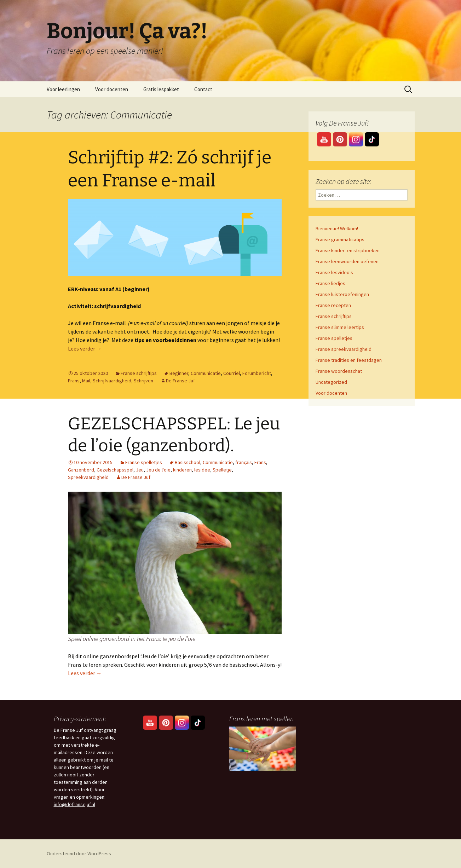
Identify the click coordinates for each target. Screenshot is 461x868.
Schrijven (143, 381)
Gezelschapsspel (115, 470)
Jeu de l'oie (158, 470)
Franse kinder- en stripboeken (348, 250)
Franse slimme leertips (340, 327)
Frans (74, 381)
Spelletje (222, 470)
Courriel (232, 373)
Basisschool (188, 462)
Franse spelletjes (144, 462)
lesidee (202, 470)
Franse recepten (333, 305)
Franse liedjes (330, 283)
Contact (203, 89)
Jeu (140, 470)
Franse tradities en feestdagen (349, 360)
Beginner (179, 373)
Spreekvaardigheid (88, 477)
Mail (86, 381)
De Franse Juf (180, 381)
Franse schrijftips (139, 373)
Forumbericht (257, 373)
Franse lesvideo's (334, 272)
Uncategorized (331, 382)
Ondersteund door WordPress (79, 853)
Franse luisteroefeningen (342, 294)
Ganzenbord (81, 470)
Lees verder (85, 348)
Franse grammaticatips (340, 239)
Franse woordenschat (339, 371)
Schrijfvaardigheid (112, 381)
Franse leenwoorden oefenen (347, 261)
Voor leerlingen (63, 89)
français (244, 462)
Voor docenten (112, 89)
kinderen (182, 470)
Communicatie (206, 373)
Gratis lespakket (161, 89)
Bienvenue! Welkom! (337, 228)
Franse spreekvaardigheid (344, 349)
